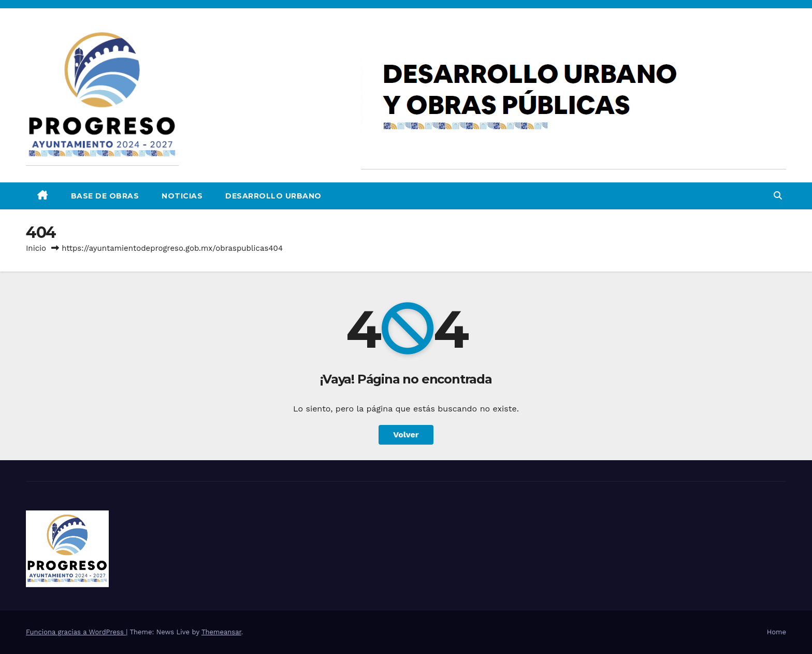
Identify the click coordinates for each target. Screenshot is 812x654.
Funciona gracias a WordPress (76, 632)
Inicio (36, 248)
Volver (406, 435)
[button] (778, 196)
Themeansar (221, 632)
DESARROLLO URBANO (273, 196)
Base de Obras (105, 196)
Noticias (182, 196)
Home (777, 632)
